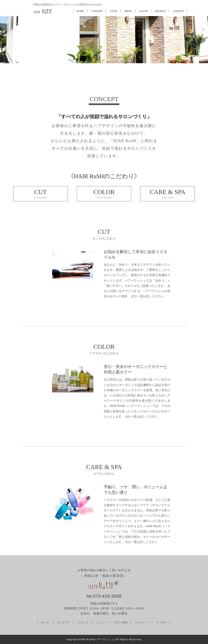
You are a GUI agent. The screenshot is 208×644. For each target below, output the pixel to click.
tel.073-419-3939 (104, 596)
